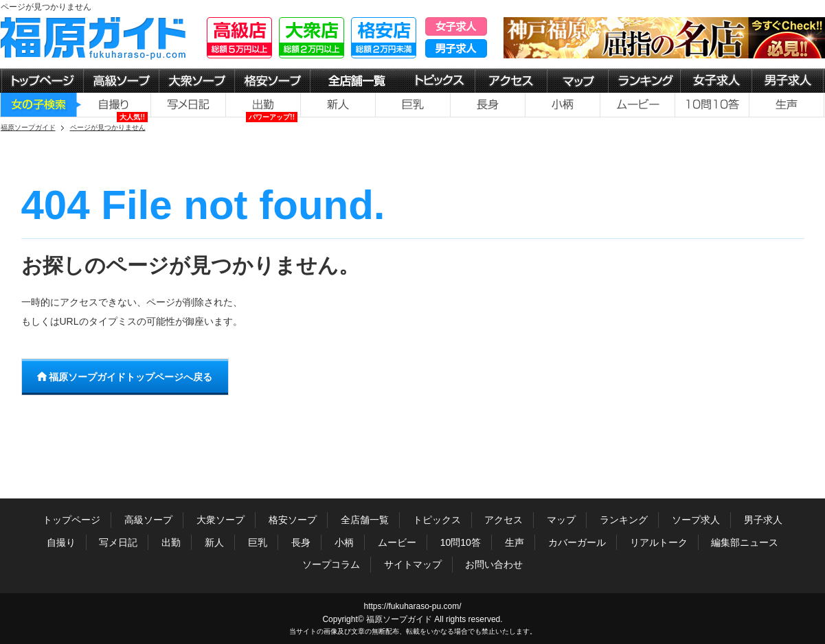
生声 (515, 542)
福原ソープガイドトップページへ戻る (125, 377)
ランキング (624, 520)
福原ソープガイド (399, 619)
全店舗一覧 (365, 520)
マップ (561, 520)
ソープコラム (331, 564)
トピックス (437, 520)
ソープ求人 (696, 520)
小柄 (344, 542)
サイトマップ (413, 564)
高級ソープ (148, 520)
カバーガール (577, 542)
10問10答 (461, 542)
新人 (214, 542)
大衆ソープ (221, 520)
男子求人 (763, 520)
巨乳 (258, 542)
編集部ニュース (745, 542)
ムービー (397, 542)
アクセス (504, 520)
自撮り (61, 542)
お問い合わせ (494, 564)
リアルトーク (659, 542)
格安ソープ (293, 520)
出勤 (171, 542)
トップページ (71, 520)
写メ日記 (118, 542)
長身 (301, 542)
